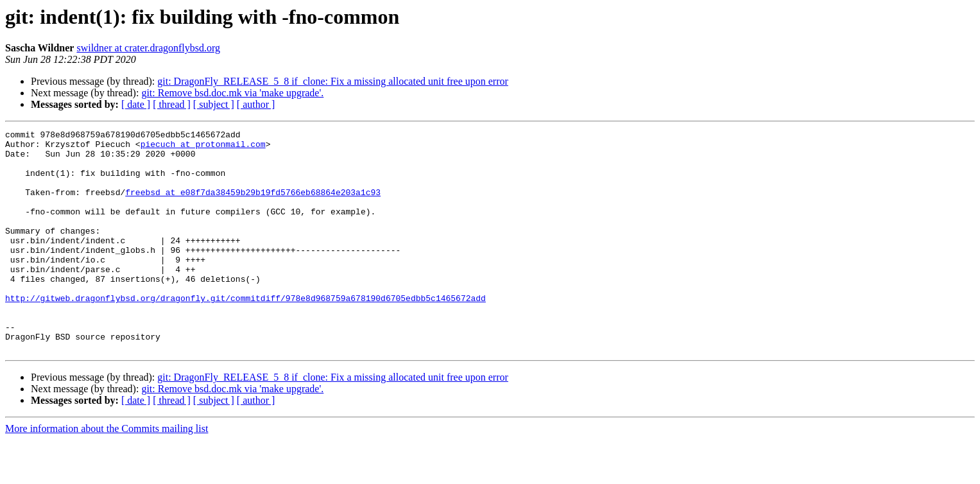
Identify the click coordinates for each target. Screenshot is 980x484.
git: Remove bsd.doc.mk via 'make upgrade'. (232, 93)
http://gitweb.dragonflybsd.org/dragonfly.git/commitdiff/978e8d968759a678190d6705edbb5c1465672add (245, 333)
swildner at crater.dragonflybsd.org (148, 48)
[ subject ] (214, 104)
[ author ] (256, 104)
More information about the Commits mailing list (107, 473)
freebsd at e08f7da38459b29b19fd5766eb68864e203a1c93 (253, 205)
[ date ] (136, 104)
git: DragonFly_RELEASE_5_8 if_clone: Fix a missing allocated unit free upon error (333, 81)
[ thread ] (172, 104)
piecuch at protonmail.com (203, 148)
